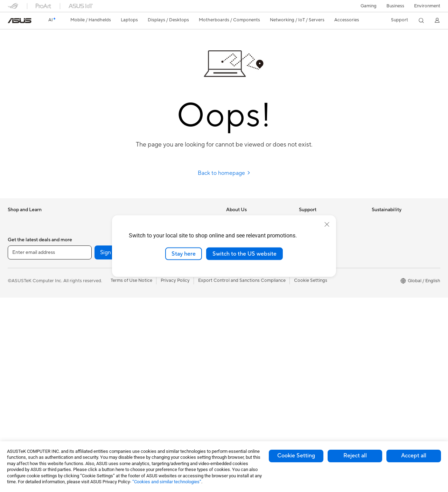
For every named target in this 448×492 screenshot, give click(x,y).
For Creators (21, 294)
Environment (427, 6)
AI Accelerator (95, 357)
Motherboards (95, 273)
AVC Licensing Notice (248, 368)
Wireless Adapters (99, 410)
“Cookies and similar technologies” (167, 482)
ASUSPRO (237, 347)
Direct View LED (25, 358)
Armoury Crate (242, 388)
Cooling (88, 305)
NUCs (86, 220)
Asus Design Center (246, 336)
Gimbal (160, 409)
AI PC (232, 315)
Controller (163, 399)
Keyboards (164, 305)
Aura (231, 399)
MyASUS (308, 294)
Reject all (355, 456)
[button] (369, 6)
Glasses (16, 368)
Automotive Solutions (248, 357)
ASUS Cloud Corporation (253, 283)
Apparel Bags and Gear (176, 347)
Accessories (20, 252)
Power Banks (166, 388)
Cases (86, 294)
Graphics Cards (96, 284)
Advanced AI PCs (244, 326)
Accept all (414, 456)
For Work (17, 284)
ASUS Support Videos (322, 283)
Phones (15, 231)
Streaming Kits (167, 336)
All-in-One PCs (23, 389)
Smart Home (165, 283)
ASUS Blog (238, 378)
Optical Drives (95, 326)
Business (395, 6)
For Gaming (20, 315)
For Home (18, 273)
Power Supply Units (100, 315)
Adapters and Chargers (177, 368)
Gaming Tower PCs (27, 410)
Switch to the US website (244, 254)
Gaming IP (163, 420)
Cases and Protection (174, 357)
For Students (21, 305)
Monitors (17, 347)
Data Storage (94, 336)
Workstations (94, 241)
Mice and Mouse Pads (175, 315)
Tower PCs (19, 400)
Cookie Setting (296, 456)
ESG (376, 220)
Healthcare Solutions (29, 242)
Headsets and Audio (173, 326)
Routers (88, 389)
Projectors (19, 379)
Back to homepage (224, 173)
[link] (20, 21)
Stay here (184, 254)
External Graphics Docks (106, 347)
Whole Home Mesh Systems (109, 399)
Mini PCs (89, 231)
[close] (327, 224)
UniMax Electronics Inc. (250, 294)
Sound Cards (94, 368)
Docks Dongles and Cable (179, 378)
